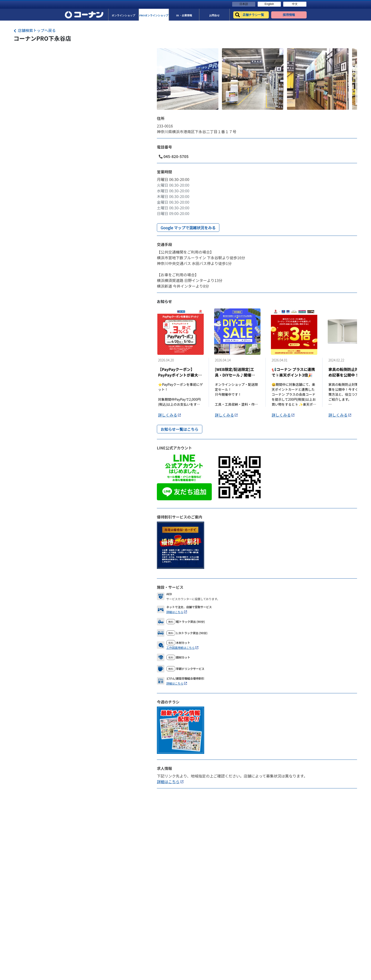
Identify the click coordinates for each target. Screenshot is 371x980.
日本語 (244, 4)
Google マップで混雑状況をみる (188, 228)
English (269, 4)
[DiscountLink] (181, 545)
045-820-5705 (174, 156)
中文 (295, 4)
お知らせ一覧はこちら (180, 429)
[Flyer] (181, 730)
